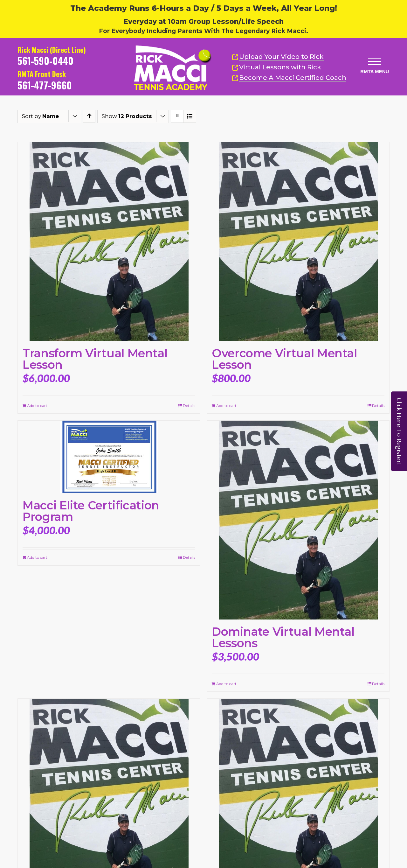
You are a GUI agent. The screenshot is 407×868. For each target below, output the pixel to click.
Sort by (40, 116)
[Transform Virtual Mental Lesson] (109, 242)
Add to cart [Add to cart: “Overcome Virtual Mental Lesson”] (226, 406)
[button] (373, 59)
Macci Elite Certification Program (91, 511)
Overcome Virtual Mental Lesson (284, 359)
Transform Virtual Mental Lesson (95, 359)
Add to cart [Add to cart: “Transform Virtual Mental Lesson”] (37, 406)
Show (127, 116)
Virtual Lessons (276, 67)
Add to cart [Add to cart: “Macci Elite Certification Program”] (37, 557)
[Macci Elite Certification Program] (109, 457)
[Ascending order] (89, 116)
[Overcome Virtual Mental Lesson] (298, 242)
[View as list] (190, 116)
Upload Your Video (281, 57)
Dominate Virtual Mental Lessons (283, 637)
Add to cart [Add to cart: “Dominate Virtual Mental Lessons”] (226, 684)
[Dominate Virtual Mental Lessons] (298, 520)
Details (189, 406)
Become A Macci (289, 78)
